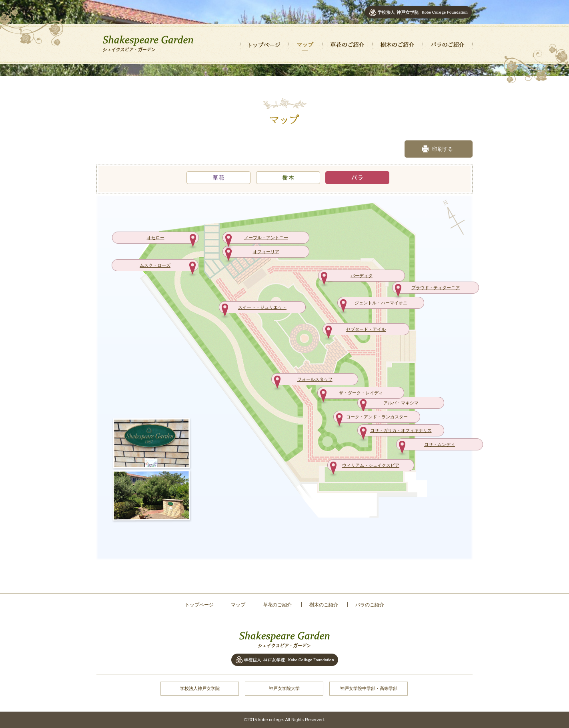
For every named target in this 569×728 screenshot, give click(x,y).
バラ (357, 177)
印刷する (443, 149)
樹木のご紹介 (397, 45)
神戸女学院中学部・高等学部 (369, 688)
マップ (305, 45)
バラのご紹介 (448, 45)
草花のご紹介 (347, 45)
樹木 (288, 177)
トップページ (264, 45)
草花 (218, 177)
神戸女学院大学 (284, 688)
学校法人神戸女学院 (200, 688)
